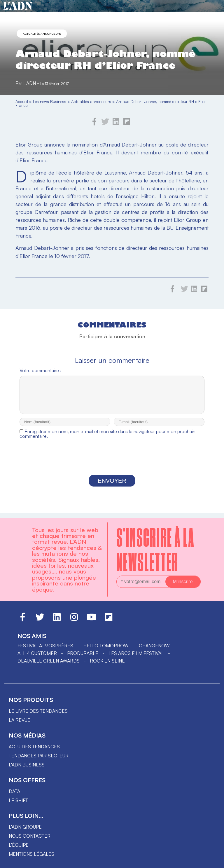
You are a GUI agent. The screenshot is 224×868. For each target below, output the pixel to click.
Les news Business (50, 101)
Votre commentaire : (40, 370)
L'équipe (19, 845)
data (14, 791)
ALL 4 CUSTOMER (37, 653)
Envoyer (112, 486)
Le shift (18, 800)
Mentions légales (32, 854)
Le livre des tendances (38, 711)
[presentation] (112, 464)
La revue (20, 720)
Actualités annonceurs (42, 34)
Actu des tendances (34, 747)
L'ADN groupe (25, 827)
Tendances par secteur (39, 756)
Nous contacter (30, 836)
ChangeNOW (154, 646)
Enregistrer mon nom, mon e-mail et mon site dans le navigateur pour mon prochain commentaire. (107, 439)
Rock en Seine (107, 661)
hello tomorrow (106, 646)
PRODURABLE (83, 653)
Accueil (22, 101)
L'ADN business (27, 765)
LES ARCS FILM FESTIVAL (136, 653)
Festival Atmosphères (45, 646)
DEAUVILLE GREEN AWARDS (49, 661)
